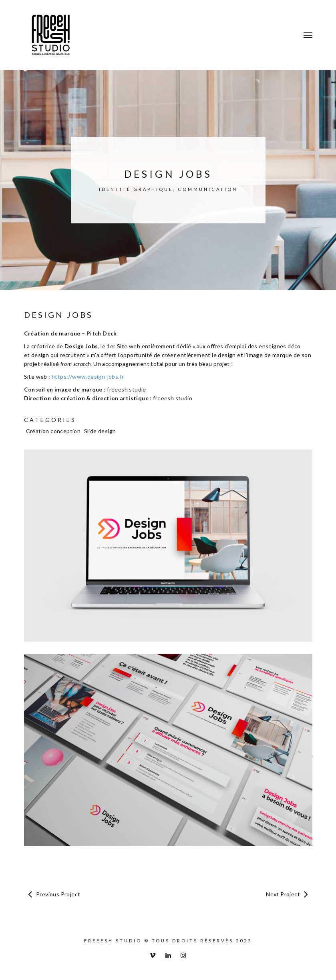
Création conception (53, 431)
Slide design (100, 431)
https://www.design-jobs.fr (88, 377)
